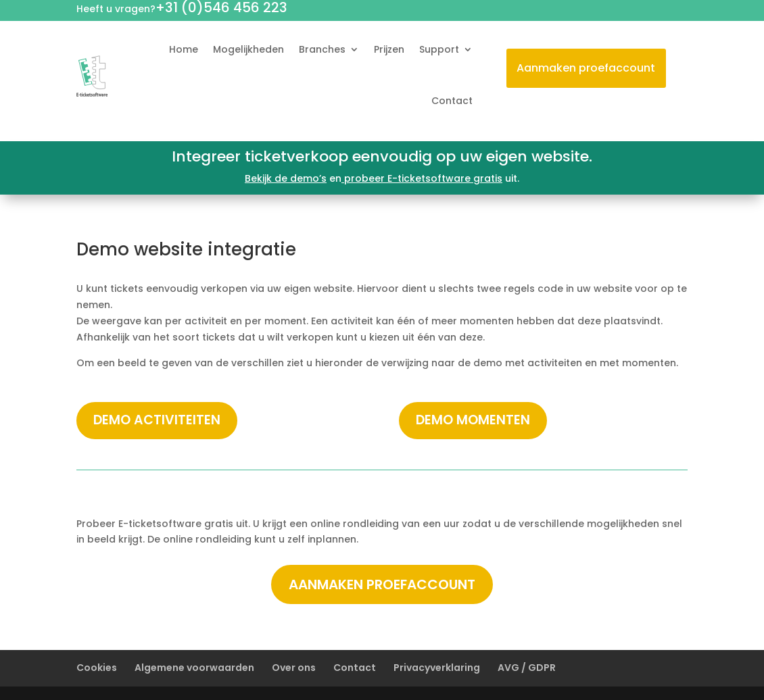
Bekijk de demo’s (286, 178)
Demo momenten (473, 420)
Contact (452, 101)
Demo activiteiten (157, 420)
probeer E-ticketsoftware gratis (422, 178)
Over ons (294, 668)
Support (439, 49)
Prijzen (389, 49)
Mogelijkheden (248, 49)
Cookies (97, 668)
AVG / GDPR (527, 668)
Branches (322, 49)
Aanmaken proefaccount (586, 68)
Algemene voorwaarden (194, 668)
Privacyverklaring (437, 668)
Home (184, 49)
